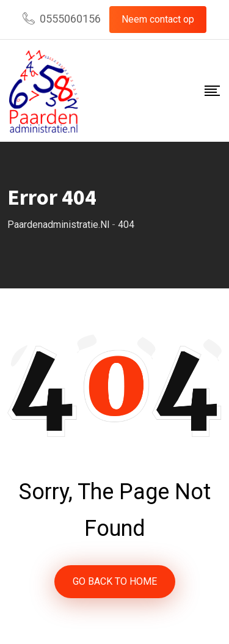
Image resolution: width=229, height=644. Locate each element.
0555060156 (70, 19)
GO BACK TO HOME (115, 581)
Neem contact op (158, 19)
